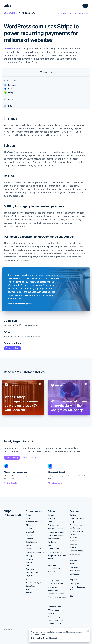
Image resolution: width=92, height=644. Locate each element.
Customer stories (77, 518)
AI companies (53, 549)
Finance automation (56, 532)
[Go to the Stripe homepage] (7, 511)
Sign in (74, 596)
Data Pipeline (31, 542)
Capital (29, 528)
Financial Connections (35, 552)
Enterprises (53, 515)
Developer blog (54, 623)
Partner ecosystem (56, 594)
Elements (30, 545)
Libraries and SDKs (56, 620)
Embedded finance (56, 528)
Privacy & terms (77, 531)
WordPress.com (12, 49)
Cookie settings (77, 551)
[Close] (87, 631)
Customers (9, 13)
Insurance (52, 562)
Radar (28, 579)
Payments (30, 569)
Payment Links (32, 572)
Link (28, 566)
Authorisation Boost (34, 522)
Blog (72, 522)
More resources (77, 554)
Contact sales (13, 348)
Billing (28, 525)
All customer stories (79, 13)
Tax (27, 589)
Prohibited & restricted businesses (75, 538)
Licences (74, 544)
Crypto (51, 522)
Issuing (29, 562)
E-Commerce (53, 525)
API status (52, 613)
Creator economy (55, 552)
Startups (52, 518)
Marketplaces (54, 539)
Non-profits (53, 571)
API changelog (54, 617)
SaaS (50, 545)
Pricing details (11, 483)
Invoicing (30, 559)
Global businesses (56, 535)
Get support (75, 583)
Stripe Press (75, 570)
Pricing (29, 515)
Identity (29, 555)
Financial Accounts (34, 549)
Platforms (52, 542)
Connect (29, 539)
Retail (50, 575)
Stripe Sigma (31, 586)
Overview (62, 13)
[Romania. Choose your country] (12, 515)
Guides (73, 515)
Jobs (72, 564)
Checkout (30, 532)
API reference (55, 483)
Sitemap (73, 547)
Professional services (57, 597)
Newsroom (75, 567)
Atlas (28, 518)
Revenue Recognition (35, 582)
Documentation (54, 607)
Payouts (29, 576)
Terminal (29, 593)
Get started (12, 458)
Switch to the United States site (46, 638)
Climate (29, 535)
